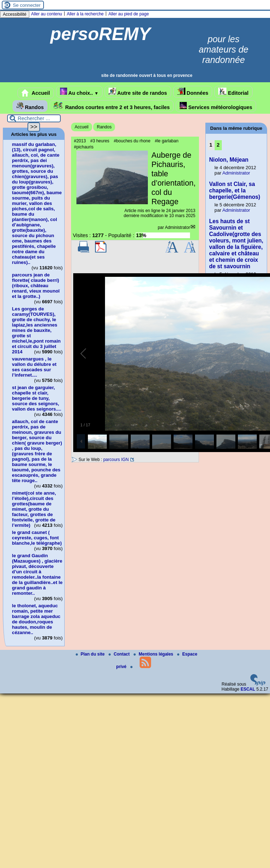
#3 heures (100, 141)
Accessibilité (15, 14)
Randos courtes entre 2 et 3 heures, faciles (112, 106)
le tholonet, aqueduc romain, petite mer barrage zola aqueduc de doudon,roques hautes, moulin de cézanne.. (36, 619)
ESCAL (248, 689)
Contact (120, 654)
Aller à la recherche (85, 14)
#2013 (80, 141)
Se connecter (27, 5)
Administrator (178, 227)
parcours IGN (116, 460)
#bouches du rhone (132, 141)
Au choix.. (79, 92)
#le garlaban (167, 141)
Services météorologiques (216, 106)
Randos (30, 106)
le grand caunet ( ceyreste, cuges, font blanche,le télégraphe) (37, 538)
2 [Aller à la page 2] (218, 145)
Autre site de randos (138, 92)
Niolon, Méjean (229, 160)
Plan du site (91, 654)
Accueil (36, 93)
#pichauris (84, 147)
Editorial (233, 92)
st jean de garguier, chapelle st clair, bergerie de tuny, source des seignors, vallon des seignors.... (37, 398)
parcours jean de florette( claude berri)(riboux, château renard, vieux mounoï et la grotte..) (36, 286)
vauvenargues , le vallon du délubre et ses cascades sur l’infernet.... (34, 367)
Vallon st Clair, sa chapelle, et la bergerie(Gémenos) (235, 190)
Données (193, 92)
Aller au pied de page (128, 14)
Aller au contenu (47, 14)
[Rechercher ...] (34, 118)
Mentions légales (154, 654)
